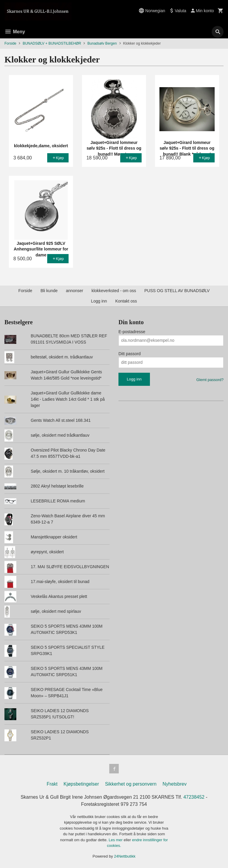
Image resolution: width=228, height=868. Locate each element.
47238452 (194, 797)
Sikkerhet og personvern (131, 784)
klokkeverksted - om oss (114, 291)
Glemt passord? (210, 380)
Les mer (116, 840)
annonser (75, 291)
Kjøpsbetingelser (81, 784)
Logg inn (99, 301)
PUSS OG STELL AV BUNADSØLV (177, 291)
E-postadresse (132, 332)
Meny (15, 32)
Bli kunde (49, 291)
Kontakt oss (126, 301)
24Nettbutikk (125, 856)
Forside (10, 43)
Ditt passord (130, 354)
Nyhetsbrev (175, 784)
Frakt (52, 784)
